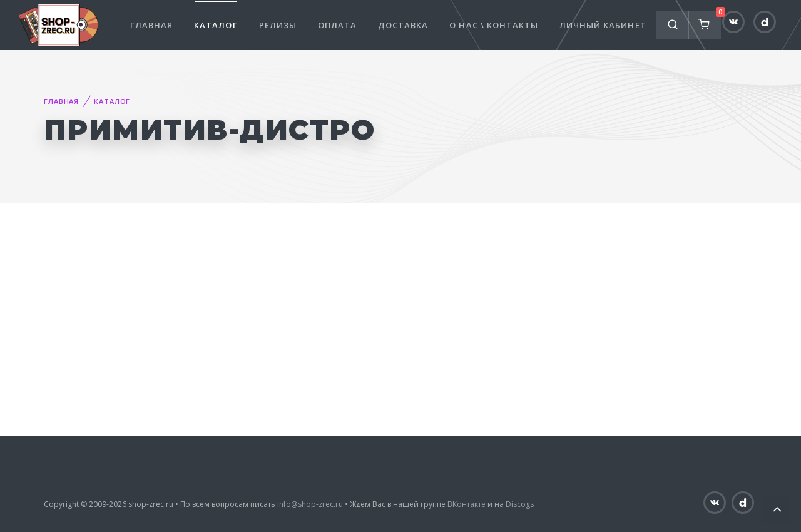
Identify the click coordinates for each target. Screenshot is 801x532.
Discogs (520, 504)
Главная (151, 25)
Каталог (216, 25)
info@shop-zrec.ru (310, 504)
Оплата (337, 25)
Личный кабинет (603, 25)
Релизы (278, 25)
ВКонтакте (467, 504)
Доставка (403, 25)
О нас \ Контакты (494, 25)
